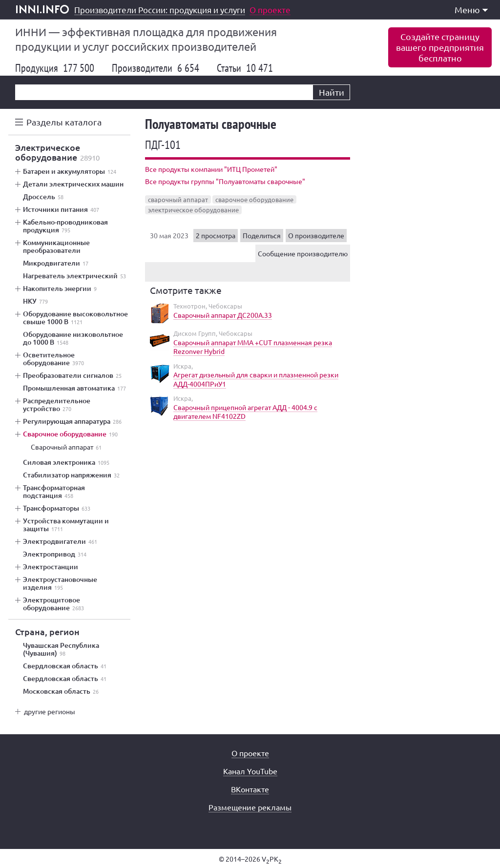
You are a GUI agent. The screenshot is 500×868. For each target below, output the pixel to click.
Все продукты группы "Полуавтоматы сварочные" (225, 181)
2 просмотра (216, 235)
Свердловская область (65, 666)
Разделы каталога (64, 122)
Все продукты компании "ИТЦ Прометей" (211, 169)
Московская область (61, 691)
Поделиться (262, 235)
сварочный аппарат (178, 199)
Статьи (245, 68)
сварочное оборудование (254, 199)
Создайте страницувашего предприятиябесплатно (440, 47)
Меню (471, 10)
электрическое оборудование (193, 210)
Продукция (55, 68)
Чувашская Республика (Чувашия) (61, 649)
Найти (332, 92)
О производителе (316, 235)
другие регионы (50, 711)
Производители (156, 68)
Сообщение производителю (303, 253)
